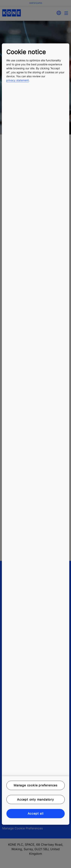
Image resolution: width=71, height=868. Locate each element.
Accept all (36, 813)
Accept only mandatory (35, 799)
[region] (35, 434)
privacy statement (18, 80)
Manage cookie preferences (35, 785)
